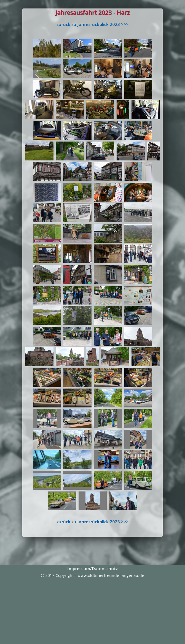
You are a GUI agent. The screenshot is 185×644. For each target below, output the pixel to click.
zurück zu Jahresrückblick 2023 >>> (93, 24)
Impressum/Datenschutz (92, 568)
